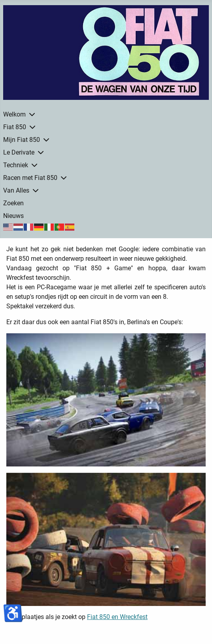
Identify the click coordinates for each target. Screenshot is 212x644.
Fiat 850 (15, 127)
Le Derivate (19, 152)
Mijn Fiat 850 (22, 140)
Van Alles (16, 190)
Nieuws (13, 216)
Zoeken (13, 203)
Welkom (14, 114)
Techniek (16, 165)
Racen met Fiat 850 (30, 178)
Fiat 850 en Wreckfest (117, 617)
